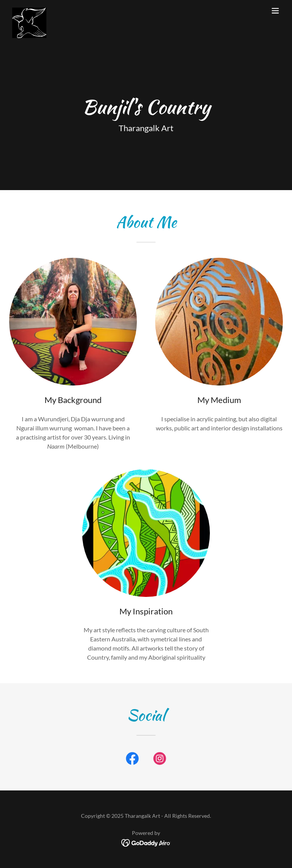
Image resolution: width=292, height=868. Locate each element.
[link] (29, 11)
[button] (275, 11)
